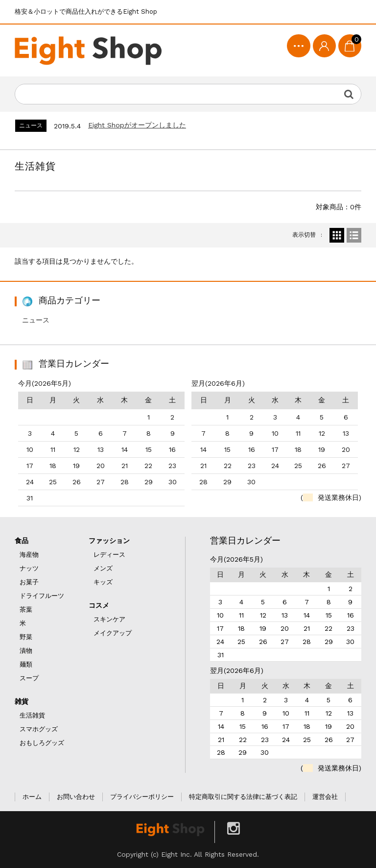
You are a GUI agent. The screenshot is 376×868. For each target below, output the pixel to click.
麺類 (26, 664)
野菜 (26, 637)
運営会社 (325, 797)
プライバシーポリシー (142, 797)
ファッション (109, 541)
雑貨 (22, 701)
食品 (22, 541)
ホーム (32, 797)
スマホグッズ (39, 729)
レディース (109, 555)
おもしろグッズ (42, 743)
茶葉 (26, 609)
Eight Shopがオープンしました (137, 125)
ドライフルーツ (42, 596)
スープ (29, 678)
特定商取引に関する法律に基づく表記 (243, 797)
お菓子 (29, 582)
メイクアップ (113, 633)
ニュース (36, 320)
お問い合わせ (76, 797)
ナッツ (29, 568)
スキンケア (109, 619)
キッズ (103, 582)
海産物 (29, 555)
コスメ (99, 605)
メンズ (103, 568)
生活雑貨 (32, 715)
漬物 (26, 651)
